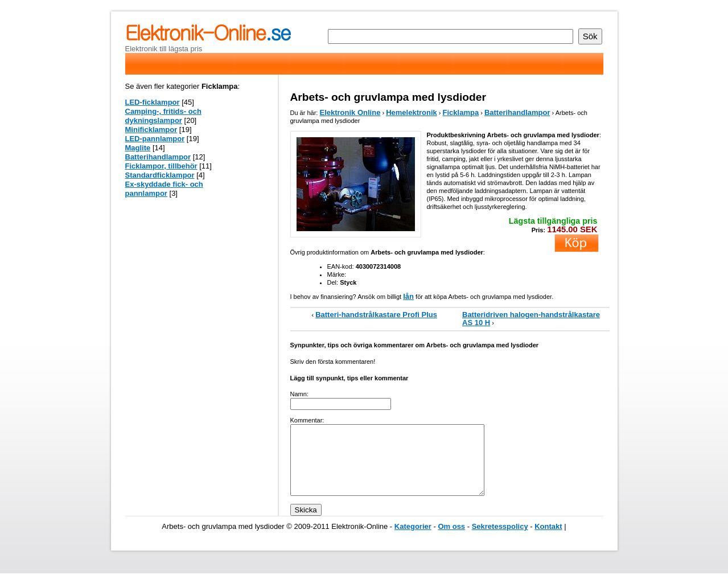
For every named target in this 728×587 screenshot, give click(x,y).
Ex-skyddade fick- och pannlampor (164, 189)
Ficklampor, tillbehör (161, 166)
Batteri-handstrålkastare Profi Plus (376, 315)
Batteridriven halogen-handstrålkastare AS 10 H (531, 319)
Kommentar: (307, 420)
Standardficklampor (160, 175)
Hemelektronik (412, 112)
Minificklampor (151, 130)
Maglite (138, 148)
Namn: (299, 394)
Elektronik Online (350, 112)
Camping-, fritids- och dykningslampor (163, 116)
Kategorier (413, 540)
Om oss (451, 540)
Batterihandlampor (517, 112)
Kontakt (548, 540)
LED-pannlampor (155, 139)
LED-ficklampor (153, 102)
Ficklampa (461, 112)
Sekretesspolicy (500, 540)
